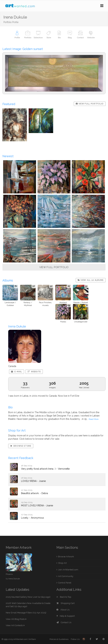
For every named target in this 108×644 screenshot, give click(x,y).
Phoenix (9, 574)
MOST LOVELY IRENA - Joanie (37, 506)
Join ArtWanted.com (68, 570)
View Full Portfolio (90, 104)
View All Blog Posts (16, 619)
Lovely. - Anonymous (33, 518)
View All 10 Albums (91, 280)
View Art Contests (15, 625)
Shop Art (62, 563)
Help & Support (66, 616)
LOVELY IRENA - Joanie (33, 481)
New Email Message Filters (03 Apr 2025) (26, 613)
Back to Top (64, 597)
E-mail (17, 372)
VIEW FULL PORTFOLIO (54, 267)
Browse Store (21, 446)
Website (34, 372)
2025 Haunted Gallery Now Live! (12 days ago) (28, 597)
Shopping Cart (66, 603)
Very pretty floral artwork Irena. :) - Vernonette (45, 469)
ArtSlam (32, 639)
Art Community (66, 576)
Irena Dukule (14, 579)
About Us (63, 610)
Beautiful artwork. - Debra (34, 493)
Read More (94, 419)
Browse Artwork (66, 557)
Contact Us (64, 622)
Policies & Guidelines (59, 639)
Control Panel (65, 583)
